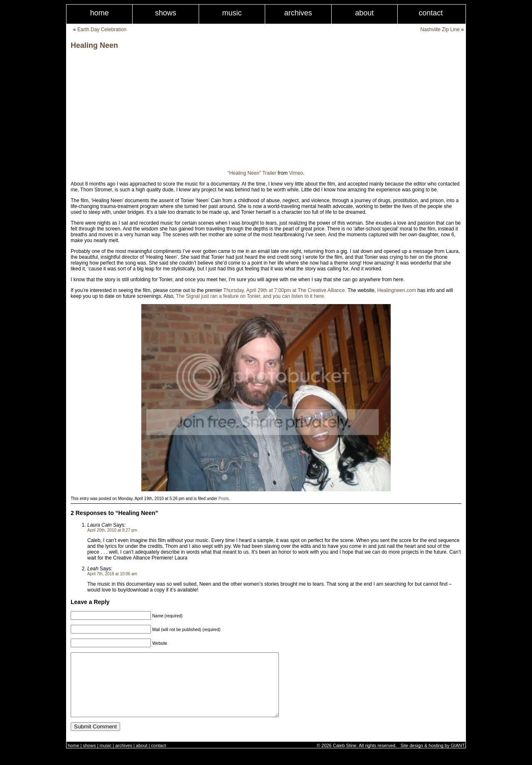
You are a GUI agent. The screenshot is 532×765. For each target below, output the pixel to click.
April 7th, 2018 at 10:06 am (112, 574)
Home (100, 13)
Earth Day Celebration (102, 30)
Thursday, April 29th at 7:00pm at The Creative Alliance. (285, 290)
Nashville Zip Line (440, 30)
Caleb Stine (345, 758)
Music (232, 13)
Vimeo (296, 173)
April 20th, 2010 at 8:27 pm (112, 530)
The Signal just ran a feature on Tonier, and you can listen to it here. (250, 296)
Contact (431, 13)
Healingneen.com (397, 290)
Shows (166, 13)
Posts (224, 499)
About (364, 13)
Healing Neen (94, 45)
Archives (298, 13)
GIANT (458, 758)
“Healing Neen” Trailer (252, 173)
